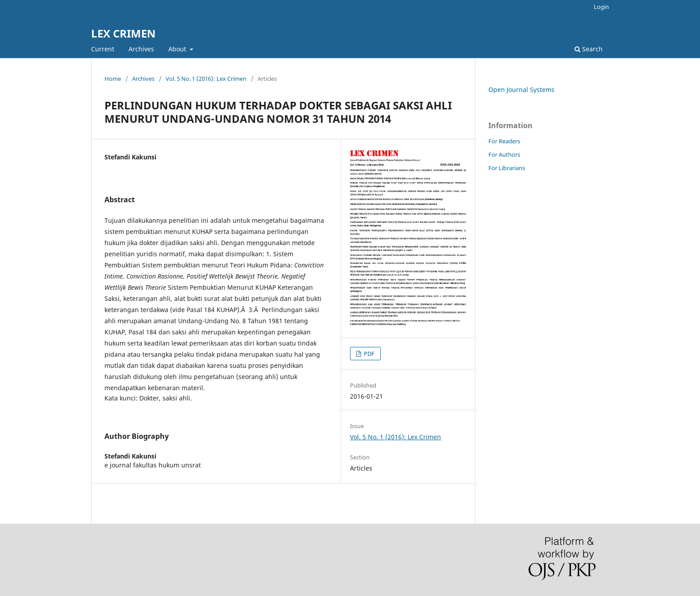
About (178, 49)
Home (113, 79)
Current (103, 49)
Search (589, 49)
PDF (369, 354)
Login (601, 7)
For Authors (504, 154)
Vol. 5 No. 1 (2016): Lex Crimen (206, 79)
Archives (141, 49)
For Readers (504, 141)
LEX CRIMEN (123, 33)
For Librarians (507, 168)
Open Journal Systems (521, 90)
